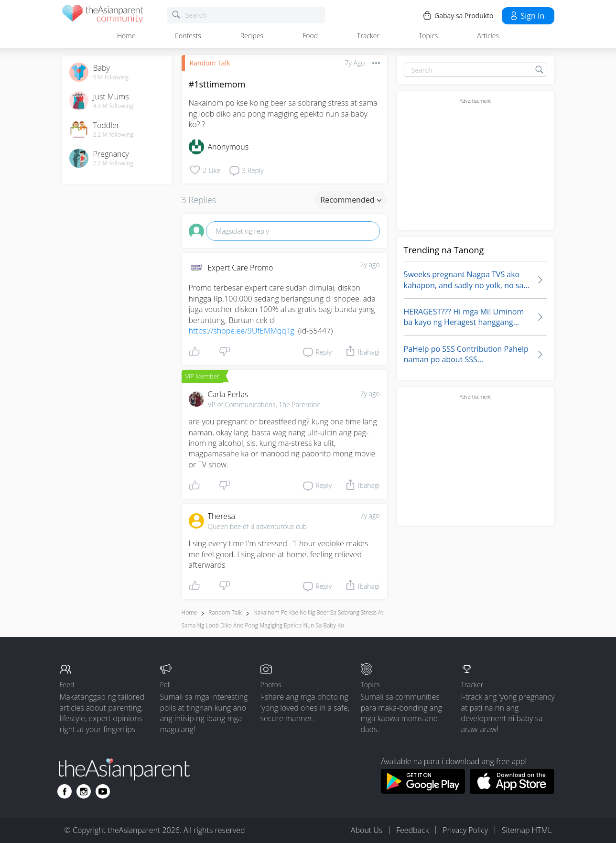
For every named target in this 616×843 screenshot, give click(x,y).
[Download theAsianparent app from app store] (512, 791)
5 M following (111, 77)
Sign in (527, 16)
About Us (367, 830)
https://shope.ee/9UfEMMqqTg (242, 331)
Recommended (351, 200)
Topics (428, 36)
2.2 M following (113, 135)
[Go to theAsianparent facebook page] (65, 791)
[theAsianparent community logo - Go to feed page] (103, 16)
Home (126, 36)
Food (310, 36)
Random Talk (210, 63)
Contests (188, 36)
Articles (488, 36)
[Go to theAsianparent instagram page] (84, 791)
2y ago (370, 265)
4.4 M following (113, 106)
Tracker (368, 36)
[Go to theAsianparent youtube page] (103, 791)
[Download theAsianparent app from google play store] (423, 791)
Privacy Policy (465, 830)
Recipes (252, 36)
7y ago (370, 394)
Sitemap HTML (527, 830)
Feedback (412, 830)
